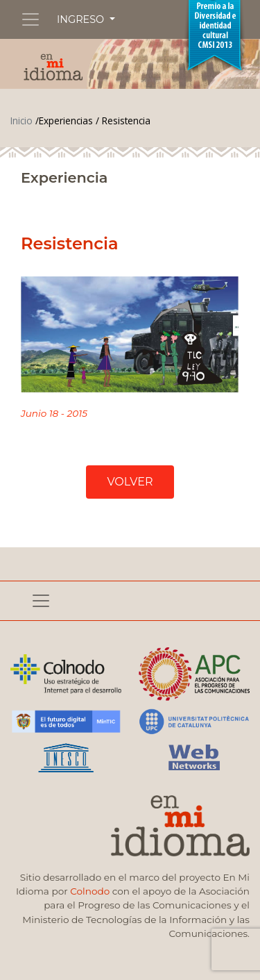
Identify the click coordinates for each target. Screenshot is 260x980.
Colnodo (90, 891)
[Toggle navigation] (31, 19)
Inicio (21, 121)
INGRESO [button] (82, 19)
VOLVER (130, 482)
